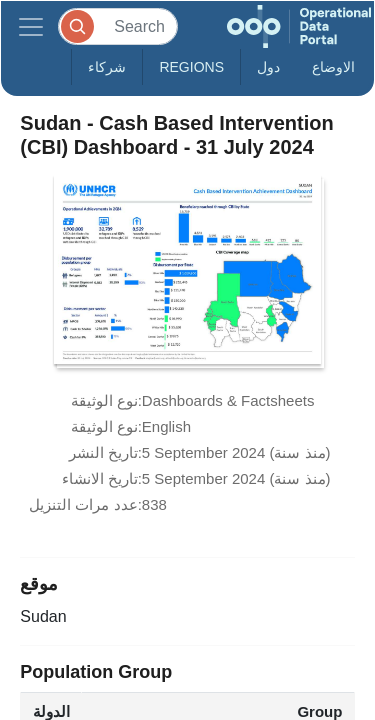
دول (268, 67)
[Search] (118, 26)
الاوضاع (333, 67)
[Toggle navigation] (31, 26)
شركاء (107, 67)
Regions (191, 67)
